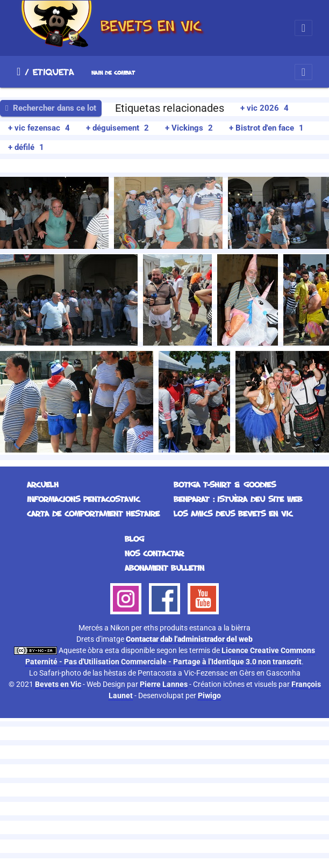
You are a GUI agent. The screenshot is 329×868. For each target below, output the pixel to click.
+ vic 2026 (264, 108)
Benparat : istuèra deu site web (238, 499)
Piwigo (209, 695)
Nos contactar (154, 553)
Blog (134, 539)
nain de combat (113, 73)
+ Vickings (189, 128)
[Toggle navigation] (303, 28)
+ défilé (26, 147)
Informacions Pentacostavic (83, 499)
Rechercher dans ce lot (51, 108)
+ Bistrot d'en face (266, 128)
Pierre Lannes (164, 684)
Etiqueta (53, 71)
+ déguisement (117, 128)
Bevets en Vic (58, 684)
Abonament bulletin (164, 568)
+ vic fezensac (39, 128)
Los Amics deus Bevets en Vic (233, 514)
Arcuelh (19, 71)
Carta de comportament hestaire (93, 514)
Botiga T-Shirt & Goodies (225, 485)
